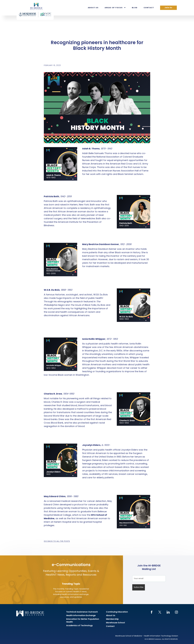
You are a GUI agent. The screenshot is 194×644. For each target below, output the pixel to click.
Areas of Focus (114, 8)
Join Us (168, 8)
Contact (149, 8)
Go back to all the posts (57, 541)
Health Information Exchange (81, 616)
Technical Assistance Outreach (82, 612)
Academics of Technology (79, 626)
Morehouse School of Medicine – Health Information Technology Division (147, 636)
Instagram (176, 612)
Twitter (160, 612)
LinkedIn (168, 612)
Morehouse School (115, 623)
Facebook (152, 612)
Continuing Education (117, 612)
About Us (93, 8)
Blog (135, 8)
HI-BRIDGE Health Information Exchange (35, 10)
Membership (112, 619)
